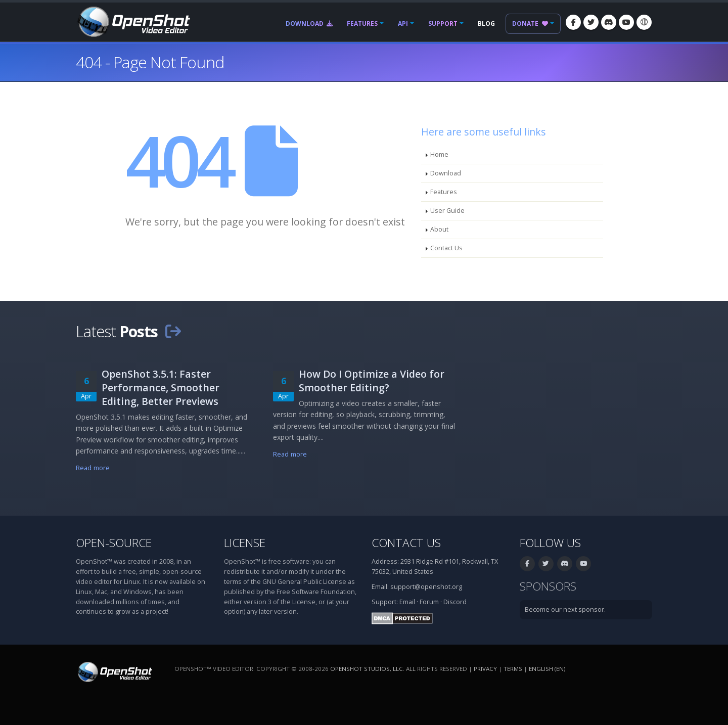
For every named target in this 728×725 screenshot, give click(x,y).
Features (362, 24)
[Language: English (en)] (644, 22)
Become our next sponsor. (565, 609)
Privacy (485, 669)
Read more (93, 468)
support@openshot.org (426, 587)
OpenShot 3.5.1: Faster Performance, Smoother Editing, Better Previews (161, 388)
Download (309, 24)
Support (443, 24)
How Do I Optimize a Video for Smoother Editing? (372, 381)
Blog (486, 24)
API (403, 24)
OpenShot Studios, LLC (367, 669)
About (439, 229)
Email (407, 602)
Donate (530, 24)
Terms (513, 669)
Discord (455, 602)
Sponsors (548, 586)
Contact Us (446, 248)
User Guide (447, 211)
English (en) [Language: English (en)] (547, 669)
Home (439, 154)
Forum (429, 602)
